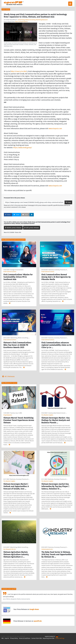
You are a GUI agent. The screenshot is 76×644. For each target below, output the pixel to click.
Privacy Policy (14, 638)
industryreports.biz (47, 549)
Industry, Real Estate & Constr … (57, 413)
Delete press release (13, 228)
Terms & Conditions (25, 638)
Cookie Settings (60, 638)
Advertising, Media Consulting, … (20, 338)
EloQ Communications (21, 22)
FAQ (3, 638)
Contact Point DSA (37, 638)
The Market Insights (47, 415)
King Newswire (8, 415)
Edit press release (32, 228)
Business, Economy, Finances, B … (58, 270)
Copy (68, 202)
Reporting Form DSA (48, 638)
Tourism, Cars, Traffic (16, 413)
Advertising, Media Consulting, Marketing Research (33, 20)
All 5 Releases (8, 376)
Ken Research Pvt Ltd (10, 549)
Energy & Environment (17, 270)
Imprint (7, 638)
